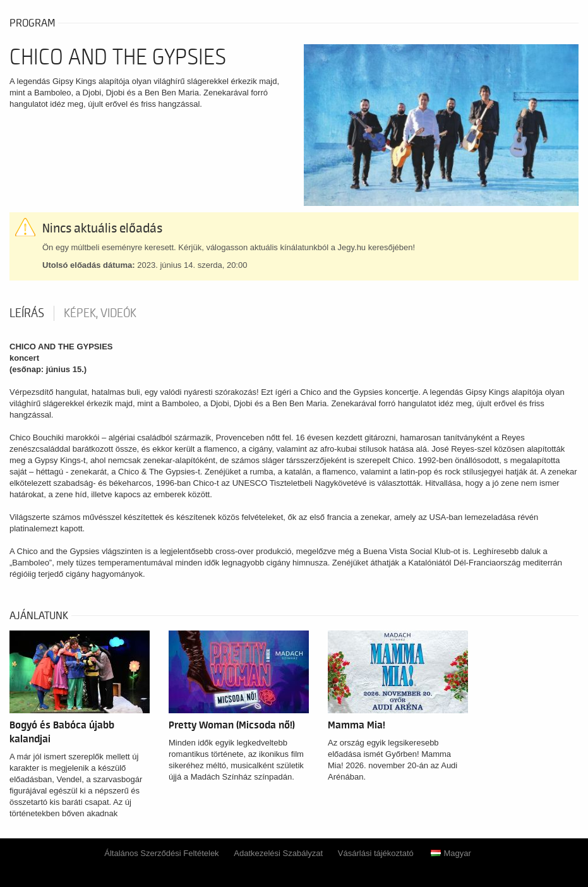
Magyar (451, 853)
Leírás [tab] (27, 313)
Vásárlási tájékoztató (376, 853)
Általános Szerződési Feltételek (161, 853)
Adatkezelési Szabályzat (278, 853)
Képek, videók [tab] (100, 313)
